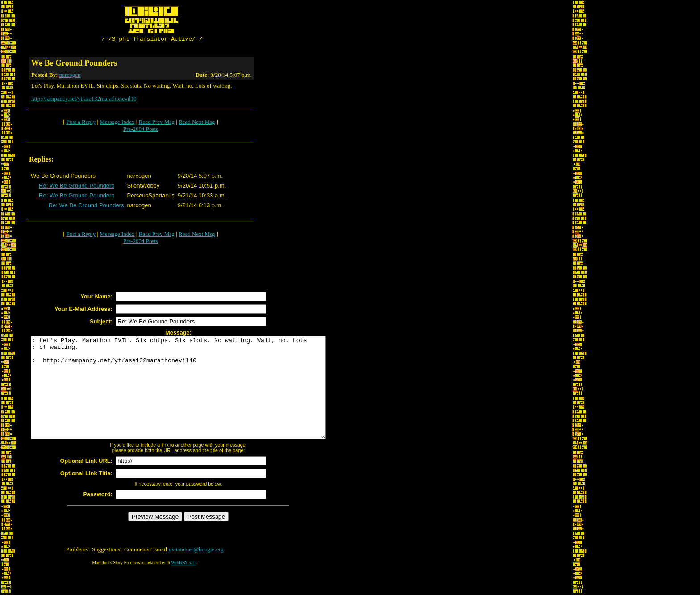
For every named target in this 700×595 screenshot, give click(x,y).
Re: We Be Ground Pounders (77, 187)
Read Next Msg (197, 123)
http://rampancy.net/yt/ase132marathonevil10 (84, 100)
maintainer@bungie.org (196, 571)
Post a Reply (81, 123)
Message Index (117, 123)
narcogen (70, 76)
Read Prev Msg (157, 123)
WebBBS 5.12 (184, 584)
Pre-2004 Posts (141, 130)
